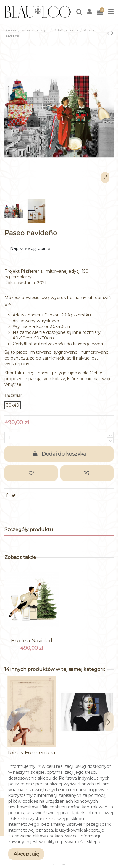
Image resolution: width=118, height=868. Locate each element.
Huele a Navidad (32, 641)
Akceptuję (26, 854)
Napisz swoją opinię (30, 248)
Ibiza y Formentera (32, 752)
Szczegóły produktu (29, 530)
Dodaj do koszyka (59, 454)
